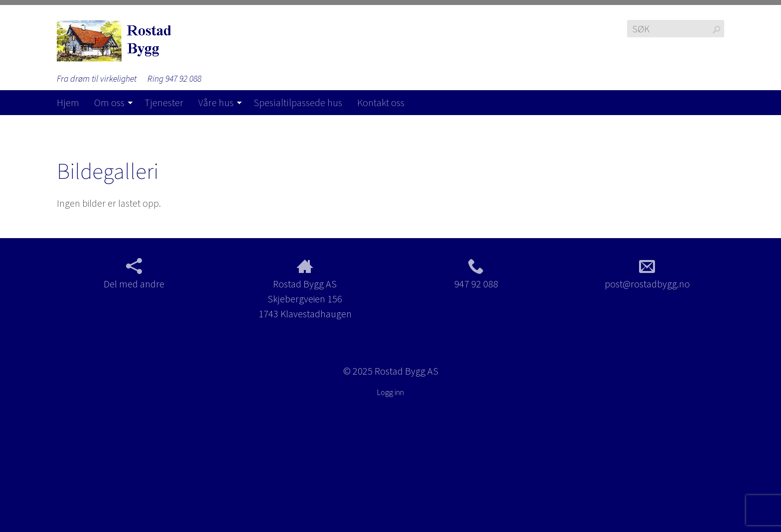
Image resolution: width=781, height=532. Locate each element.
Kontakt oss (381, 102)
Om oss (109, 102)
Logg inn (390, 392)
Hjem (68, 102)
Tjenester (164, 102)
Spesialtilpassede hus (298, 102)
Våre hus (216, 102)
